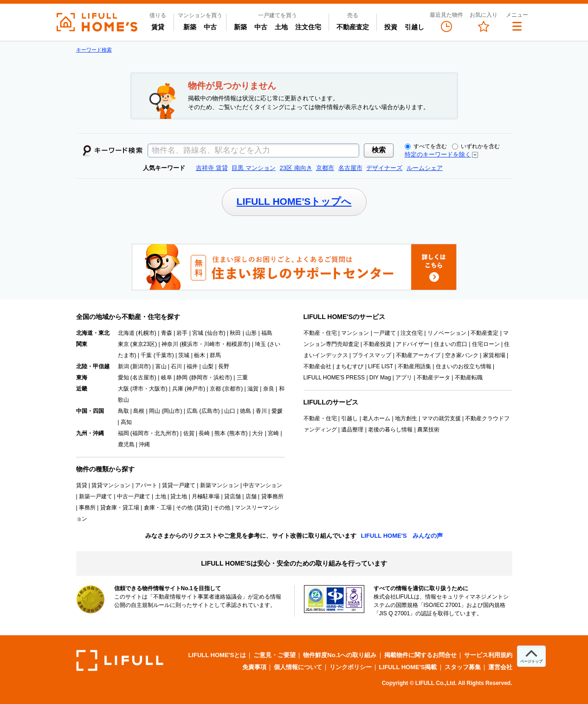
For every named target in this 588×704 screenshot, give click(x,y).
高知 (126, 422)
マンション (355, 333)
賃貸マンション (111, 485)
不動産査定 (353, 27)
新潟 (123, 366)
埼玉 (260, 344)
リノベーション (447, 333)
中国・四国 (90, 411)
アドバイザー (413, 344)
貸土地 (179, 496)
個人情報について (298, 667)
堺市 (138, 389)
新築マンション (220, 485)
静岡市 (200, 378)
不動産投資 (377, 344)
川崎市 (212, 344)
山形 (251, 333)
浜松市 (222, 378)
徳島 (246, 411)
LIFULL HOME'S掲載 (408, 667)
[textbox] (253, 150)
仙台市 (215, 333)
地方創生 (406, 418)
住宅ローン (486, 344)
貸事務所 (272, 496)
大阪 (123, 389)
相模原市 (237, 344)
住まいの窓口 (451, 344)
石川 (176, 366)
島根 (139, 411)
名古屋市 (143, 378)
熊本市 (238, 433)
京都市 (233, 389)
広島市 (210, 411)
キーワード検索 (94, 50)
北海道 (126, 333)
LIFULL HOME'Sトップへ (294, 201)
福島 (267, 333)
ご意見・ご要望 (275, 655)
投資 (391, 27)
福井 (192, 366)
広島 (192, 411)
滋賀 (253, 389)
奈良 (269, 389)
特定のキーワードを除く (438, 154)
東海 (82, 378)
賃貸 (158, 27)
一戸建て (385, 333)
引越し (414, 27)
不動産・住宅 (320, 333)
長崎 (204, 433)
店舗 (251, 496)
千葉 (146, 355)
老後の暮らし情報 (390, 430)
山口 (230, 411)
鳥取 (123, 411)
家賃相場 (494, 355)
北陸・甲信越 (93, 366)
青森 (167, 333)
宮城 (198, 333)
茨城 (184, 355)
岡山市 (172, 411)
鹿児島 (126, 444)
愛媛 (277, 411)
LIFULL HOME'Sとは (217, 655)
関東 (82, 344)
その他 (222, 508)
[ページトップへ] (531, 656)
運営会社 (500, 667)
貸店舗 (233, 496)
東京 (123, 344)
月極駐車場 (206, 496)
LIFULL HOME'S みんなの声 (402, 536)
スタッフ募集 (463, 667)
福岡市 (141, 433)
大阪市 (157, 389)
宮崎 (273, 433)
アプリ (404, 378)
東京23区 (144, 344)
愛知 (123, 378)
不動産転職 (469, 378)
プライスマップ (372, 355)
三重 (242, 378)
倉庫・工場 (158, 508)
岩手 (182, 333)
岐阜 (167, 378)
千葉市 (164, 355)
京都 (215, 389)
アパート (146, 485)
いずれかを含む (476, 146)
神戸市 (195, 389)
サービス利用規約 (488, 655)
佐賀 (189, 433)
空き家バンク (462, 355)
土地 (281, 27)
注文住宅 (308, 27)
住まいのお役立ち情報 (464, 366)
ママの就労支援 (441, 418)
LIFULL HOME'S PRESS (334, 378)
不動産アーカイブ (418, 355)
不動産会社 (317, 366)
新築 (192, 26)
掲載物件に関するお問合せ (420, 655)
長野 (224, 366)
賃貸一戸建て (179, 485)
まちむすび (349, 366)
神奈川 (170, 344)
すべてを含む (426, 146)
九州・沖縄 (90, 433)
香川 (261, 411)
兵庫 (178, 389)
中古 (212, 26)
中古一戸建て (134, 496)
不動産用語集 (414, 366)
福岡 (123, 433)
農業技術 (428, 430)
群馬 (215, 355)
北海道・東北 (93, 333)
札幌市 (146, 333)
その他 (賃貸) (192, 508)
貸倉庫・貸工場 (120, 508)
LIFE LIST (381, 366)
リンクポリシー (351, 667)
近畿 (82, 389)
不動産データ (433, 378)
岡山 (155, 411)
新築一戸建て (96, 496)
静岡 (182, 378)
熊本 (220, 433)
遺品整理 (352, 430)
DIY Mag (380, 378)
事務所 (87, 508)
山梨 (208, 366)
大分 (258, 433)
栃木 (200, 355)
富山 (161, 366)
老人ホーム (376, 418)
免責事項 (254, 667)
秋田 (235, 333)
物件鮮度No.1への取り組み (340, 655)
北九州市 (166, 433)
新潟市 (141, 366)
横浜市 (190, 344)
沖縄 (144, 444)
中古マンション (263, 485)
